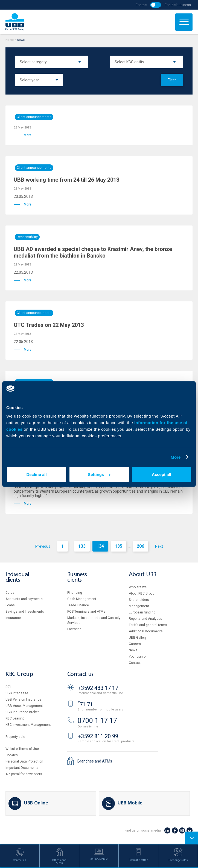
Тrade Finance (78, 605)
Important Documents (22, 768)
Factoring (74, 629)
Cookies (12, 755)
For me (141, 5)
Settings (99, 474)
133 (82, 546)
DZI (8, 687)
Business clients (77, 577)
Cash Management (82, 599)
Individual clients (17, 577)
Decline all (36, 474)
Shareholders (139, 600)
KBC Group (19, 674)
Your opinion (138, 656)
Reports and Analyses (145, 619)
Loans (10, 605)
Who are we (138, 587)
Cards (10, 593)
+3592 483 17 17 (98, 688)
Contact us (80, 674)
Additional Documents (146, 631)
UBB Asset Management (24, 706)
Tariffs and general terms (148, 625)
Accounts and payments (24, 599)
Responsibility (27, 237)
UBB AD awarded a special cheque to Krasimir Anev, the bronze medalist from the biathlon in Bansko (93, 252)
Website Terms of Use (22, 749)
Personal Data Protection (24, 761)
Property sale (15, 737)
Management (139, 606)
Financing (75, 593)
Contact (135, 663)
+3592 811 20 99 (98, 736)
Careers (135, 644)
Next (159, 546)
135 (119, 546)
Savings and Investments (25, 612)
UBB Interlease (17, 693)
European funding (142, 612)
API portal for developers (24, 774)
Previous (43, 546)
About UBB (142, 575)
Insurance (13, 618)
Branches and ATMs (95, 761)
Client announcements (34, 117)
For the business (178, 5)
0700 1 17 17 (97, 721)
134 (100, 546)
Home (10, 40)
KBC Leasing (15, 718)
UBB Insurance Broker (22, 712)
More (176, 457)
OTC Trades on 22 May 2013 (49, 325)
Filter (172, 80)
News (133, 650)
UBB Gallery (138, 638)
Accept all (161, 474)
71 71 (85, 704)
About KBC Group (142, 593)
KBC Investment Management (28, 725)
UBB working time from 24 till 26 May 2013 (66, 180)
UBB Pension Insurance (23, 699)
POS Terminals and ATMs (86, 612)
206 (140, 546)
